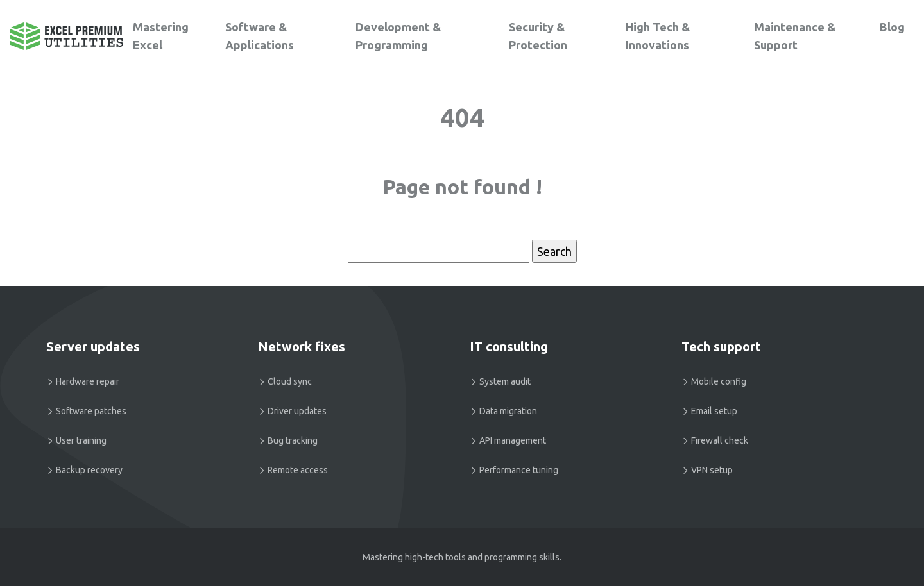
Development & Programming (398, 36)
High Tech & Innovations (658, 36)
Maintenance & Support (795, 36)
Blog (892, 27)
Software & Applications (260, 36)
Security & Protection (538, 36)
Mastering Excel (161, 36)
